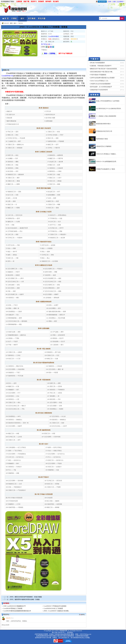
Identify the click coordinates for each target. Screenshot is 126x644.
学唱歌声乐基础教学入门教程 (106, 169)
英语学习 (34, 2)
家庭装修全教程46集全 (103, 124)
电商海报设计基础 (102, 139)
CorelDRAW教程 (54, 36)
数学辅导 (48, 2)
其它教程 (32, 19)
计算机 (14, 19)
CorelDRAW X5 (7, 76)
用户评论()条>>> (47, 44)
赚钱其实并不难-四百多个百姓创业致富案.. (104, 69)
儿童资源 (19, 2)
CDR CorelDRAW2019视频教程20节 (14, 606)
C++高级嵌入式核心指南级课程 (106, 116)
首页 (11, 23)
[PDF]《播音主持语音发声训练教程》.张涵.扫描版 (26, 597)
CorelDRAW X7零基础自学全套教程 (55, 606)
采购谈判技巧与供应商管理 (99, 90)
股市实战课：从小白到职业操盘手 (101, 87)
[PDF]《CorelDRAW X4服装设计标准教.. (56, 611)
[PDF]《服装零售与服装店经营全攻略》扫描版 (25, 599)
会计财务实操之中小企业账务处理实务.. (109, 109)
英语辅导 (41, 2)
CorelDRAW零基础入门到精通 (13, 608)
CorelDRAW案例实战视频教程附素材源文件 (17, 611)
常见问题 (42, 19)
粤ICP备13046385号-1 (59, 632)
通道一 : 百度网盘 (49, 53)
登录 (110, 2)
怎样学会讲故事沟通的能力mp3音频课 (102, 78)
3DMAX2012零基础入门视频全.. (106, 154)
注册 (114, 2)
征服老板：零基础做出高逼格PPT (101, 66)
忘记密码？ (121, 2)
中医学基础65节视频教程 (98, 75)
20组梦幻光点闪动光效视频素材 (100, 84)
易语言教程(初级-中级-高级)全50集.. (102, 72)
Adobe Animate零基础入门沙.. (100, 81)
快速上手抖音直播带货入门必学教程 (108, 101)
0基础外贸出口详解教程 (104, 146)
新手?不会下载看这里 (65, 53)
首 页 (7, 19)
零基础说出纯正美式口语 (104, 131)
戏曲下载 (26, 2)
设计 (23, 19)
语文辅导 (56, 2)
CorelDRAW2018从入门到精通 (53, 608)
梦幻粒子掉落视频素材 (97, 63)
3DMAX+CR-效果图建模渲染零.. (107, 162)
